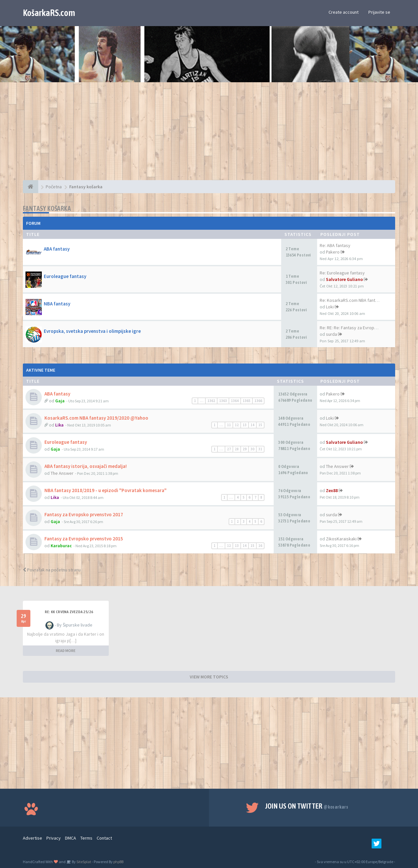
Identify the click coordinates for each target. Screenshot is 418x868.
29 (245, 449)
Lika (59, 425)
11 (229, 425)
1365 (247, 401)
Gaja (60, 401)
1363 (223, 401)
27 (229, 449)
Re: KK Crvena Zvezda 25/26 (69, 612)
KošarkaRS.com (49, 13)
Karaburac (61, 546)
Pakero (333, 252)
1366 (258, 401)
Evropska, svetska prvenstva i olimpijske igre (92, 331)
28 (237, 449)
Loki (330, 307)
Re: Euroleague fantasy (342, 273)
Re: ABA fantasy (335, 245)
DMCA (71, 838)
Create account (344, 12)
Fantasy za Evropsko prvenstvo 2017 (84, 514)
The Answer (62, 473)
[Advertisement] (209, 134)
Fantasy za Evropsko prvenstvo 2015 (84, 539)
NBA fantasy (57, 304)
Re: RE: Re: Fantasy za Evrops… (350, 328)
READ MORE (66, 651)
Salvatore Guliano (344, 279)
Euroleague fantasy (65, 276)
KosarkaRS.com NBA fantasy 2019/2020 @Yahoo (96, 418)
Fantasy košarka (47, 208)
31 (260, 449)
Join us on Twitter (307, 806)
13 (245, 425)
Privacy (54, 838)
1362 (211, 401)
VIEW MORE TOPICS (209, 677)
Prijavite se (379, 12)
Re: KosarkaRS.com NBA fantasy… (353, 300)
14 (252, 425)
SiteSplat (83, 862)
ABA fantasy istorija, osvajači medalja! (86, 466)
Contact (104, 838)
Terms (86, 838)
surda (331, 334)
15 (260, 425)
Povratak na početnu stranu (52, 570)
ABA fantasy (57, 249)
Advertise (32, 838)
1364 (235, 401)
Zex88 (332, 490)
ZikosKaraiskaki (341, 539)
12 (237, 425)
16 (260, 546)
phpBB (118, 862)
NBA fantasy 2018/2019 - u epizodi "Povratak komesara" (105, 490)
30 (252, 449)
